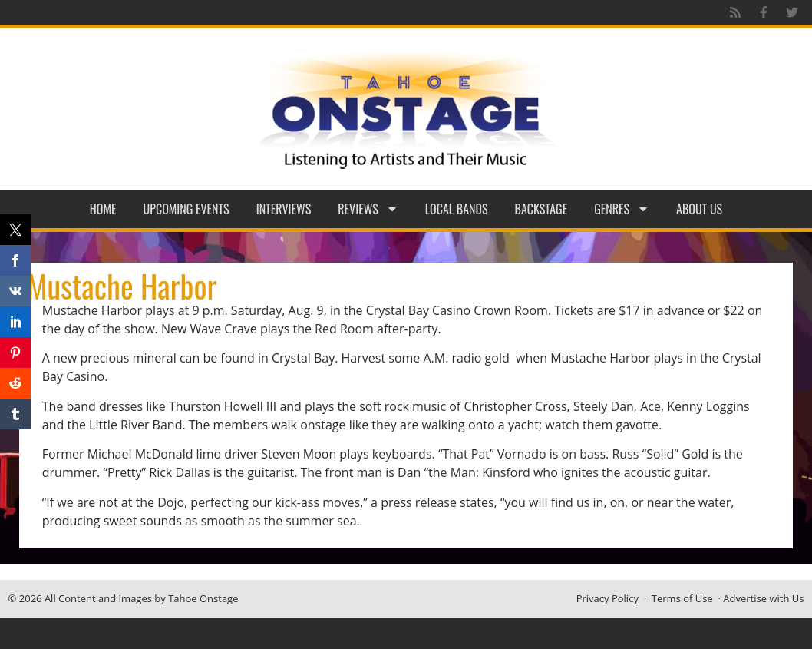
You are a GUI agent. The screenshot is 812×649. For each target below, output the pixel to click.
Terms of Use (682, 598)
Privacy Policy (607, 598)
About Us (699, 209)
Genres (622, 209)
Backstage (541, 209)
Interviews (284, 209)
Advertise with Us (763, 598)
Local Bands (457, 209)
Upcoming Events (186, 209)
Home (103, 209)
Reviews (368, 209)
